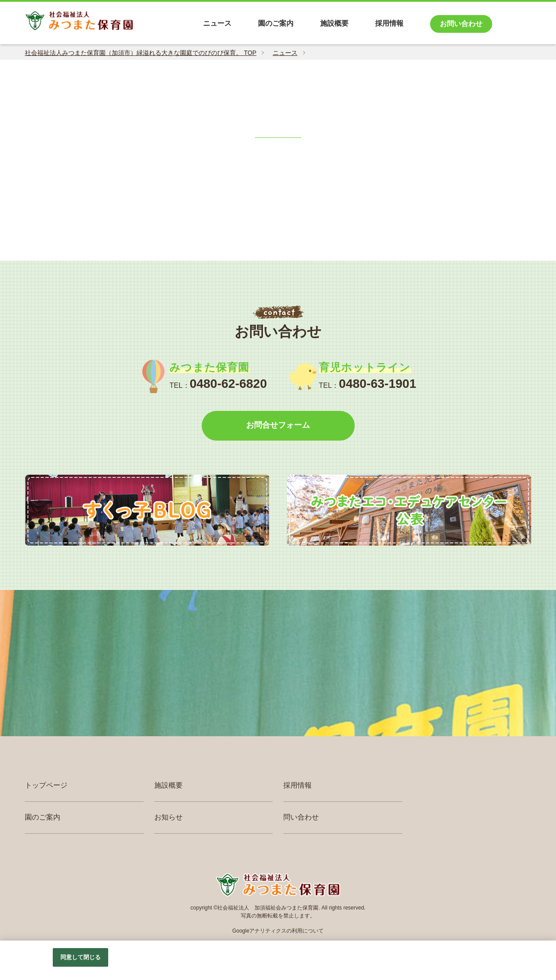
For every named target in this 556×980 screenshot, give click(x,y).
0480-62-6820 (228, 384)
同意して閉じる (81, 957)
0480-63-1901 (377, 384)
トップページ (46, 787)
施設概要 (168, 787)
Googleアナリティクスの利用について (278, 932)
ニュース (285, 53)
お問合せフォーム (278, 426)
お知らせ (168, 818)
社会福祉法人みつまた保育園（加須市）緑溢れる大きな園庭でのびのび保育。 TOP (141, 53)
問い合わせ (301, 818)
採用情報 (298, 787)
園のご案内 (43, 818)
